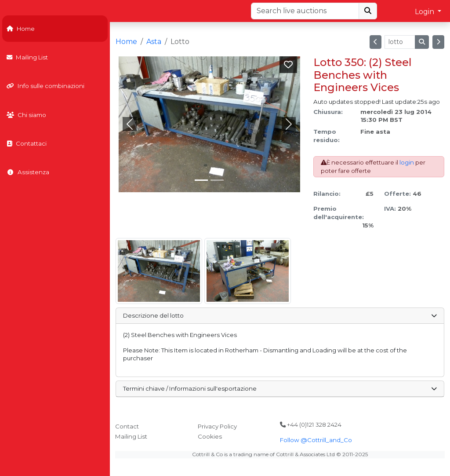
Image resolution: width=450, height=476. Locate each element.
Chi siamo (26, 115)
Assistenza (28, 172)
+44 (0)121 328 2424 (311, 425)
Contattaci (27, 143)
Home (21, 29)
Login (425, 12)
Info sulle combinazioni (45, 86)
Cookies (210, 436)
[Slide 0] (201, 180)
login (407, 162)
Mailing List (27, 57)
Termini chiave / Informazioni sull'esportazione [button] (280, 388)
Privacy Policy (217, 426)
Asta (154, 42)
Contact (127, 426)
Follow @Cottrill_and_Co (316, 440)
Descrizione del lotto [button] (280, 315)
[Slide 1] (217, 180)
